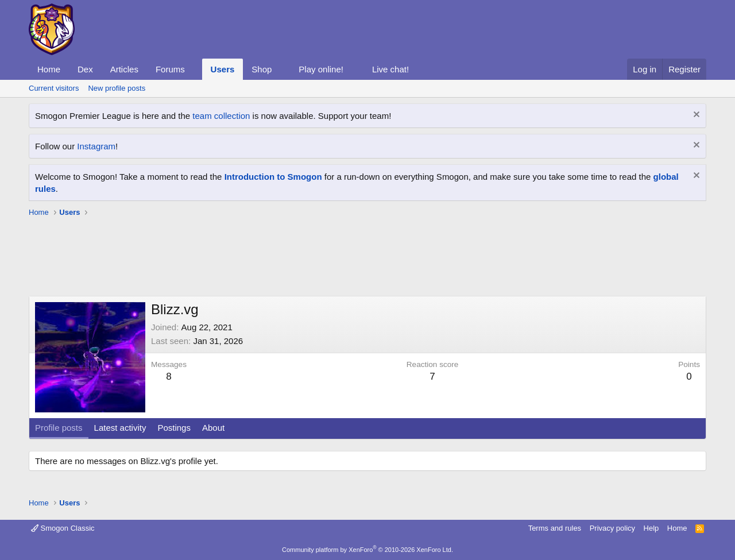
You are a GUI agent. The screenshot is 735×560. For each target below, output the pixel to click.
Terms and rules (555, 528)
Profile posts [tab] (59, 428)
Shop (262, 69)
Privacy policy (612, 528)
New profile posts (117, 88)
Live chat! (390, 69)
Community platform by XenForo (367, 550)
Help (651, 528)
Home (49, 69)
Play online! (321, 69)
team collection (221, 116)
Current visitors (54, 88)
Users (223, 69)
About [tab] (213, 428)
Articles (124, 69)
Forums (170, 69)
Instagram (96, 146)
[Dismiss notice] (695, 116)
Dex (85, 69)
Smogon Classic (63, 528)
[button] (194, 69)
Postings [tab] (174, 428)
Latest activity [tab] (120, 428)
